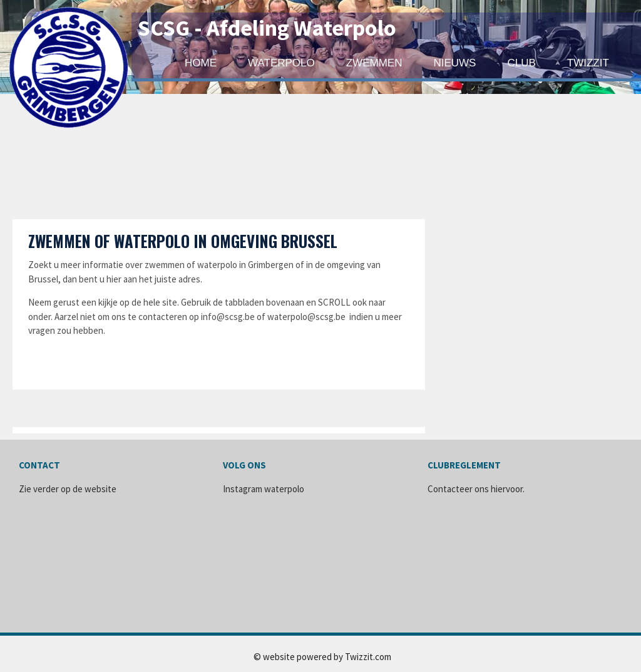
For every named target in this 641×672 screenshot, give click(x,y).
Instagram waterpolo (264, 489)
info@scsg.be (228, 317)
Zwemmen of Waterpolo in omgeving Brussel (183, 241)
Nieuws (454, 63)
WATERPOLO (281, 63)
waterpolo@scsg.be (306, 317)
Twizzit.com (368, 657)
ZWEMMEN (374, 63)
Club (521, 63)
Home (201, 63)
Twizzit (588, 63)
